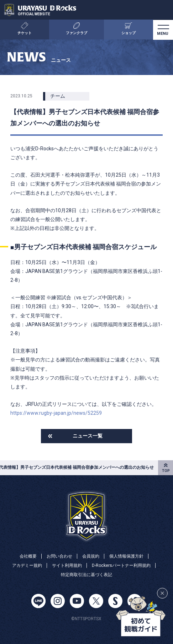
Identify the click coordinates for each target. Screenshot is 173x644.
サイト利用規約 (67, 565)
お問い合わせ (59, 556)
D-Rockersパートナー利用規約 (121, 565)
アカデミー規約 (27, 565)
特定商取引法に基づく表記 (86, 575)
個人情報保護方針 (126, 556)
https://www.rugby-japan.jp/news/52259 (56, 413)
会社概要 (28, 556)
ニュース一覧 (88, 436)
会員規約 (91, 556)
